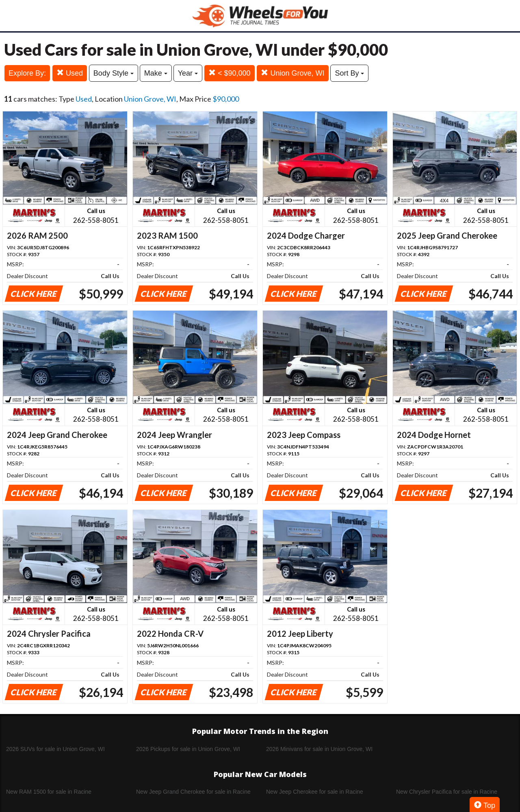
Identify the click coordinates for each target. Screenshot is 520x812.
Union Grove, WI (292, 73)
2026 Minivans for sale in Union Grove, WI (319, 749)
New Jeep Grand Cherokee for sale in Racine (193, 792)
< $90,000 (230, 73)
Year (188, 73)
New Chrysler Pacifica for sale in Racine (447, 792)
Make (156, 73)
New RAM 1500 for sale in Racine (49, 792)
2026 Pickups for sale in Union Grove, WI (188, 749)
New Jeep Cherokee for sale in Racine (315, 792)
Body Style (114, 73)
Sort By (349, 73)
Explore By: (27, 73)
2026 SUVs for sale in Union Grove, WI (55, 749)
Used (70, 73)
